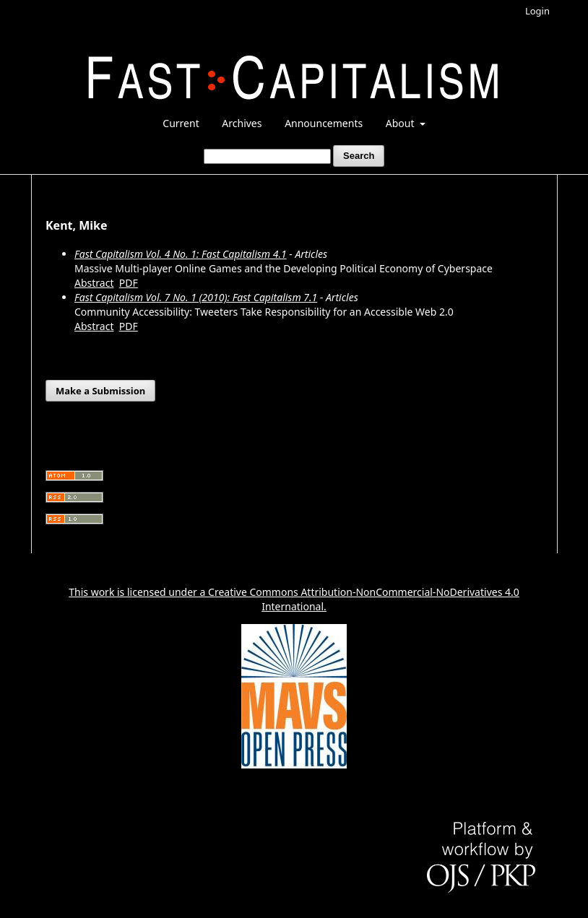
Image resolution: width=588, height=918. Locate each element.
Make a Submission (100, 391)
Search (359, 156)
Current (181, 123)
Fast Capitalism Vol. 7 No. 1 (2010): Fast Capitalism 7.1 (196, 297)
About (401, 123)
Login (537, 11)
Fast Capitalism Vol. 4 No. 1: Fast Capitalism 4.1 (181, 254)
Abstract (94, 283)
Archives (242, 123)
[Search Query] (267, 156)
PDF (129, 283)
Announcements (324, 123)
